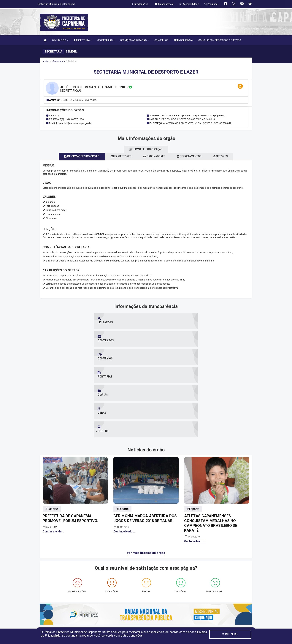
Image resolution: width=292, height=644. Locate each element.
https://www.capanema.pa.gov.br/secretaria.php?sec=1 (196, 116)
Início (46, 61)
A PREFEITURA (83, 40)
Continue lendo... (53, 441)
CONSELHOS (161, 40)
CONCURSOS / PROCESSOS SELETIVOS (220, 40)
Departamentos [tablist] (193, 156)
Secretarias (59, 61)
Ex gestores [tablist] (117, 156)
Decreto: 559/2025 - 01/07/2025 (79, 100)
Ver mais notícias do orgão (146, 463)
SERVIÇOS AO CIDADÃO (135, 40)
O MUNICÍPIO (60, 40)
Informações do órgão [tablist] (73, 156)
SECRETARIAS (106, 40)
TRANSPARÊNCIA (183, 40)
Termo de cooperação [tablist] (146, 149)
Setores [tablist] (229, 156)
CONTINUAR (230, 634)
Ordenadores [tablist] (154, 156)
